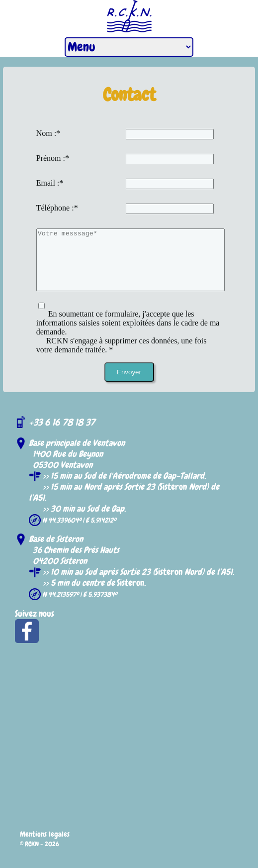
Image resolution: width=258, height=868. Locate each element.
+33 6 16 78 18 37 (62, 434)
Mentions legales (45, 846)
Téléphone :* (57, 208)
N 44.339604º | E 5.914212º (78, 532)
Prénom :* (53, 158)
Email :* (50, 183)
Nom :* (48, 133)
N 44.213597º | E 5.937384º (79, 606)
